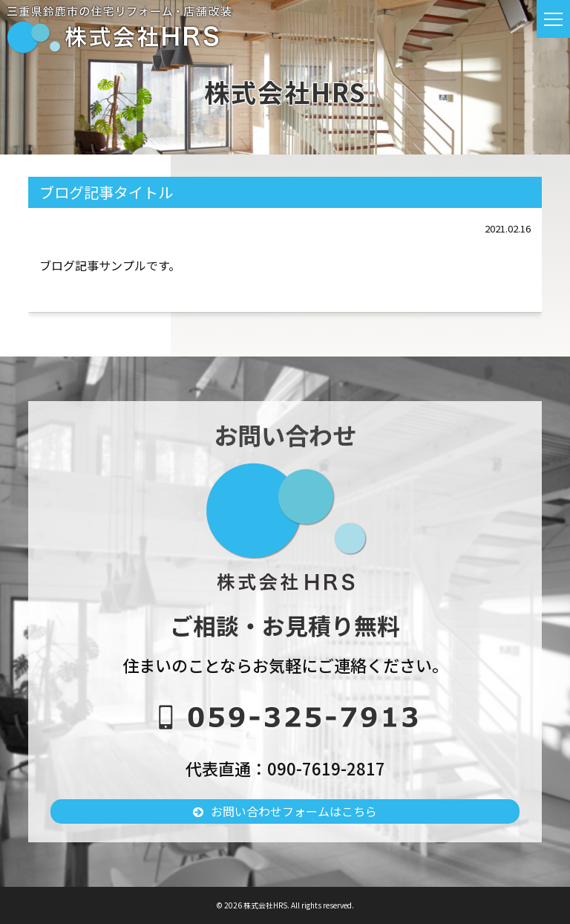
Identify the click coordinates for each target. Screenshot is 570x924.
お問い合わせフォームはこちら (294, 811)
